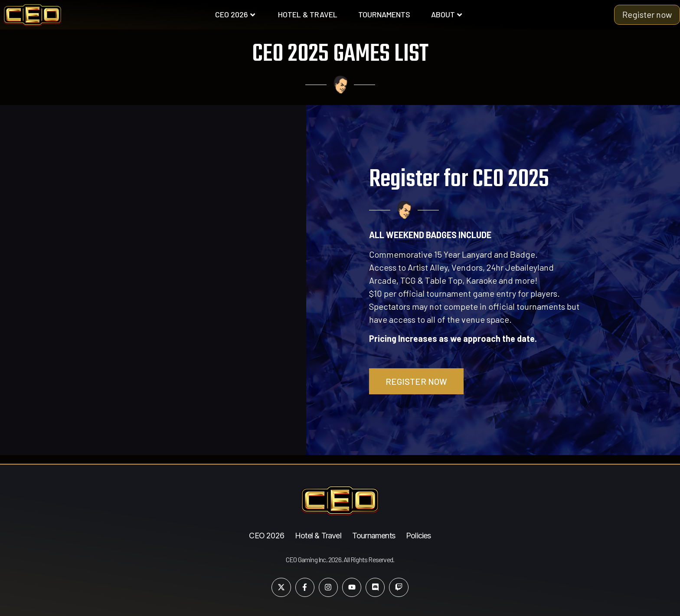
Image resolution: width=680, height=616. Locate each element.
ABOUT (446, 14)
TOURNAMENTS (384, 14)
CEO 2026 (235, 14)
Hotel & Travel (318, 536)
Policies (418, 536)
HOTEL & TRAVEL (308, 14)
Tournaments (374, 536)
